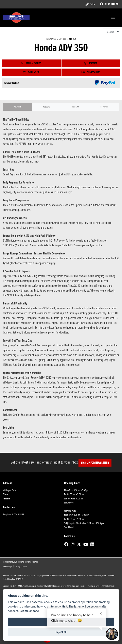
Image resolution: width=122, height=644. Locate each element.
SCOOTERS (62, 39)
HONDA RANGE (51, 39)
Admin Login (8, 567)
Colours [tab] (47, 107)
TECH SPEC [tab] (76, 107)
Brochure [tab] (104, 107)
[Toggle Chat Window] (112, 634)
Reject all (61, 632)
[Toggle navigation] (113, 18)
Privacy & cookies (21, 567)
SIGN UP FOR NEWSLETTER (95, 463)
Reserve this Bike (12, 83)
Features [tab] (18, 107)
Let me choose (29, 611)
